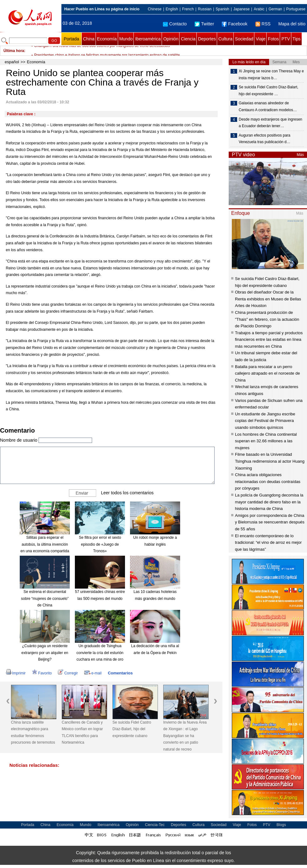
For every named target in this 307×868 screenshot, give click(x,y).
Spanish (222, 9)
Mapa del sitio (292, 24)
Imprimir (16, 673)
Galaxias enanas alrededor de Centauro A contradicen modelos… (268, 107)
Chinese (155, 9)
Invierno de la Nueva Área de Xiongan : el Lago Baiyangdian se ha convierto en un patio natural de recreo (185, 736)
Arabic (259, 9)
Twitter (204, 24)
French (188, 9)
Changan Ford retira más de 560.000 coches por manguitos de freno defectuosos (102, 51)
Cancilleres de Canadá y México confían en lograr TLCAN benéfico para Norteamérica (82, 733)
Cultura (225, 39)
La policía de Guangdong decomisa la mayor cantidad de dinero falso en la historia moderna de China (269, 502)
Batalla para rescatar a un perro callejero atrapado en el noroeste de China (267, 373)
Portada (71, 39)
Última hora (14, 51)
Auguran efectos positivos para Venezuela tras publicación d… (265, 139)
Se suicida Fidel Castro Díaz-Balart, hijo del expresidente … (268, 91)
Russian (205, 9)
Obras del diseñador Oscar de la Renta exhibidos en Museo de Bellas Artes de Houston (268, 299)
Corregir (68, 673)
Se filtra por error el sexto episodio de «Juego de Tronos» (100, 544)
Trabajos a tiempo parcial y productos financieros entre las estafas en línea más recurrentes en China (269, 340)
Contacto (175, 24)
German (275, 9)
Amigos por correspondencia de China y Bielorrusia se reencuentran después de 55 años (270, 522)
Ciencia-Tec (155, 825)
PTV (286, 39)
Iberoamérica (148, 39)
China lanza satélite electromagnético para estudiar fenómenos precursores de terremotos (33, 733)
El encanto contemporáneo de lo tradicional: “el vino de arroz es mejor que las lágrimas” (268, 543)
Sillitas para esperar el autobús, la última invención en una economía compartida (45, 544)
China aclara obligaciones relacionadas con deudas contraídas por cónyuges (268, 481)
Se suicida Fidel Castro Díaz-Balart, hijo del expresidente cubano (132, 729)
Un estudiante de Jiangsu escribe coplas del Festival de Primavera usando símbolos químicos (265, 421)
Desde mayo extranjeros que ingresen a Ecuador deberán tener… (271, 123)
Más (300, 155)
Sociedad (244, 39)
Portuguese (296, 9)
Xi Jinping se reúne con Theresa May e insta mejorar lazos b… (271, 75)
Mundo (126, 39)
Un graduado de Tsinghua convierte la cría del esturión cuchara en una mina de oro (100, 653)
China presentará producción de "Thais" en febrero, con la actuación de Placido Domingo (267, 319)
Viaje (260, 39)
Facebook (234, 24)
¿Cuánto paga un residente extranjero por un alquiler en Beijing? (45, 653)
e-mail (93, 673)
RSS (263, 24)
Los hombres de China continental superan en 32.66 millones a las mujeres (266, 441)
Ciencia (188, 39)
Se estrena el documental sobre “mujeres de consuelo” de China (45, 598)
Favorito (42, 673)
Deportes (207, 39)
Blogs (281, 825)
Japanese (242, 9)
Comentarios (120, 673)
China (89, 39)
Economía (107, 39)
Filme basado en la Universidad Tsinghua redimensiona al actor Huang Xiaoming (270, 461)
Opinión (171, 39)
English (172, 9)
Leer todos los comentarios (127, 493)
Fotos (273, 39)
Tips (297, 39)
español (12, 62)
